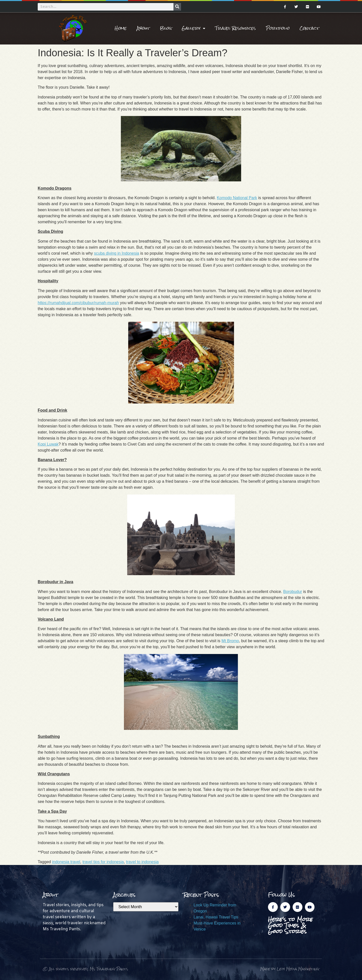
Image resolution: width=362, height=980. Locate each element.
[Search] (177, 7)
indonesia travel (66, 862)
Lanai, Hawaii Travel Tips (216, 917)
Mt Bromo (230, 641)
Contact (309, 28)
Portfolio (278, 28)
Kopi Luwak (48, 444)
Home (121, 28)
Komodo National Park (237, 198)
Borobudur (293, 592)
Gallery (193, 28)
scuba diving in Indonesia (117, 253)
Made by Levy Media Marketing (290, 969)
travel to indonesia (142, 862)
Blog (166, 28)
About (143, 28)
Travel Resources (236, 28)
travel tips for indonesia (103, 862)
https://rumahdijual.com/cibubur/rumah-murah (78, 303)
